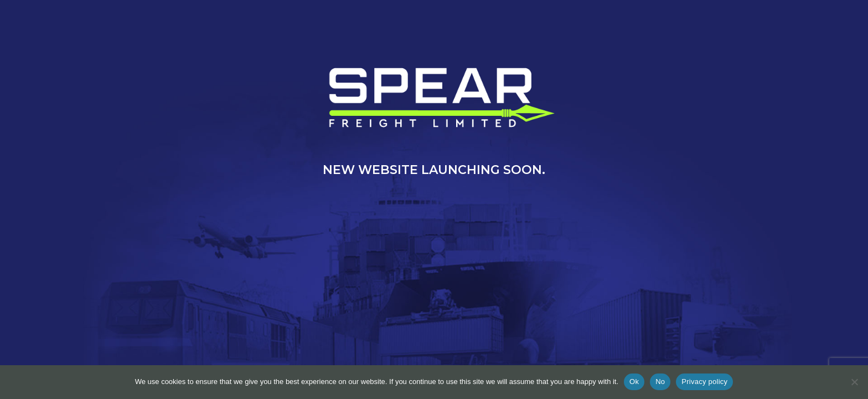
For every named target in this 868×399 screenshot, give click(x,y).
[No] (854, 382)
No (660, 382)
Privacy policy (704, 382)
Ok (634, 382)
